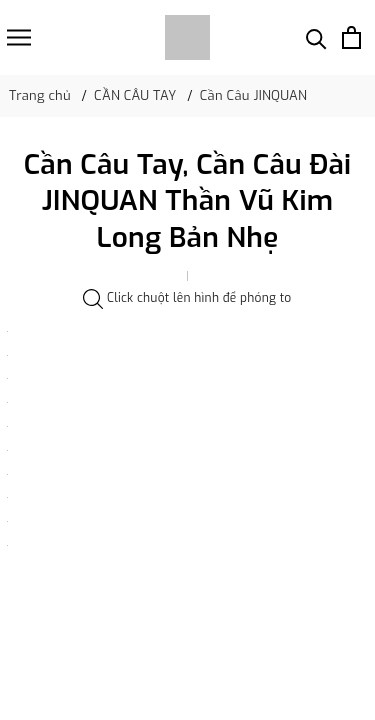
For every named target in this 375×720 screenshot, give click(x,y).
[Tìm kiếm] (316, 37)
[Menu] (19, 37)
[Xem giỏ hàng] (351, 37)
